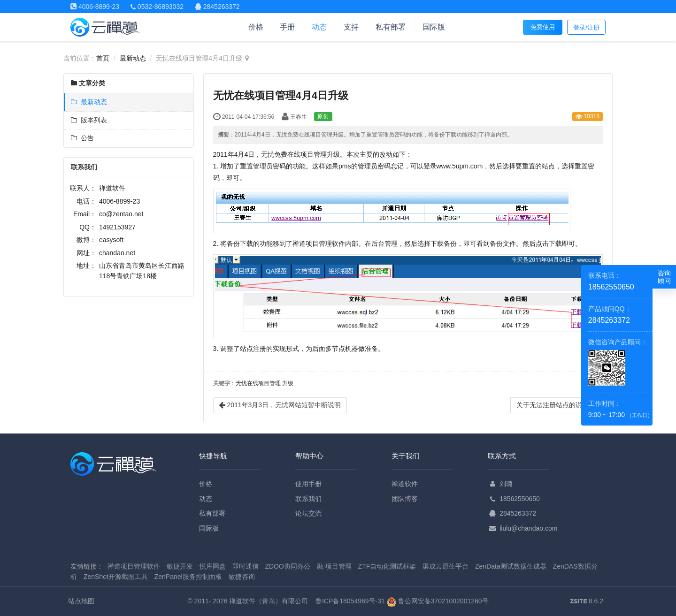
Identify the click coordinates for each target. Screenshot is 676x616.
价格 (256, 27)
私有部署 (391, 27)
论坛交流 (308, 513)
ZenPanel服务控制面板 (188, 577)
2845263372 (518, 513)
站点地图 (81, 601)
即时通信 (246, 566)
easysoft (111, 240)
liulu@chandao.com (528, 528)
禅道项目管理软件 (134, 566)
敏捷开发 (180, 566)
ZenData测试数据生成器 (511, 566)
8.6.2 (587, 602)
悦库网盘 (213, 566)
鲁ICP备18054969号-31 (350, 601)
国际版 (434, 27)
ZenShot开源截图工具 (116, 577)
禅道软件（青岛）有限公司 (269, 601)
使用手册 (308, 484)
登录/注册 (586, 27)
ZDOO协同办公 (287, 566)
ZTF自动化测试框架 (387, 566)
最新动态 (133, 58)
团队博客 (405, 499)
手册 (287, 27)
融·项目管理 (334, 566)
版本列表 (89, 120)
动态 (319, 27)
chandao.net (117, 253)
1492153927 (117, 227)
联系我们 (308, 499)
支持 (351, 27)
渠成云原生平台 (446, 566)
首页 (103, 58)
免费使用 (543, 27)
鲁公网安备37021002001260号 (438, 601)
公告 (82, 138)
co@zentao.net (121, 214)
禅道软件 (405, 484)
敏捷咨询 (242, 577)
